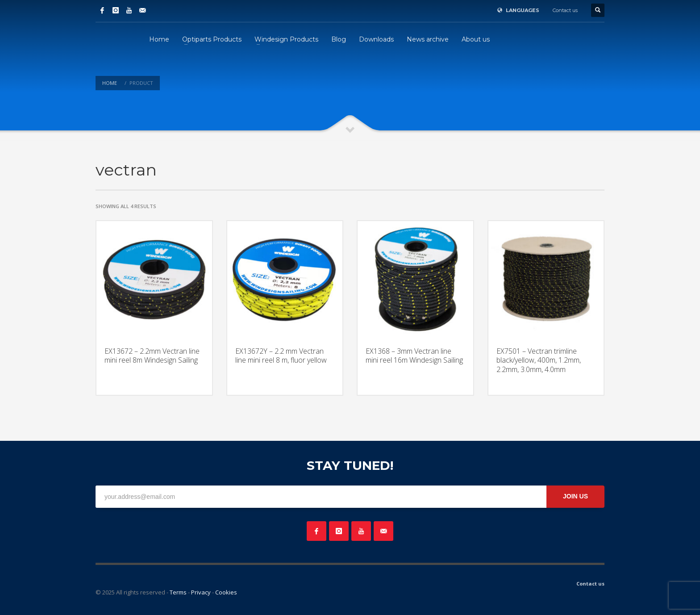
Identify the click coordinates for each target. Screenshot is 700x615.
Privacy (201, 592)
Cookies (226, 592)
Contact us (565, 10)
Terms (178, 592)
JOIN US (575, 496)
